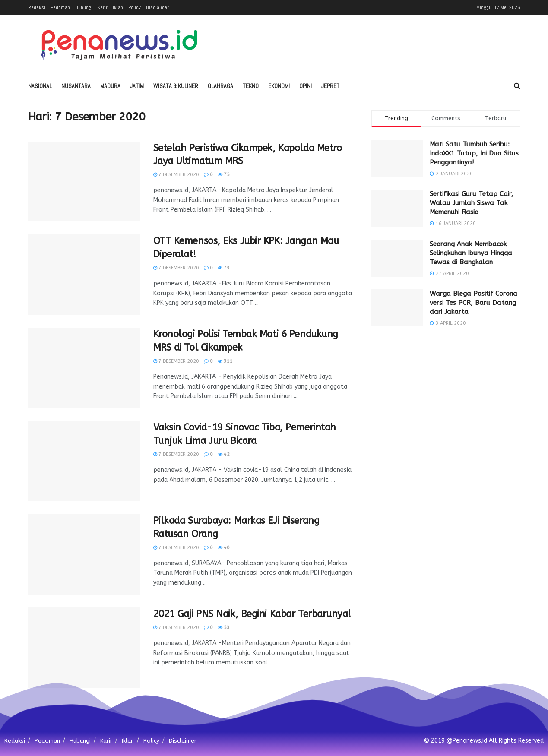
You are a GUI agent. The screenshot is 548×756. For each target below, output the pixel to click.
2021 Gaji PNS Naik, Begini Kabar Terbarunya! (252, 614)
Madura (110, 86)
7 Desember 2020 (176, 175)
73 (224, 268)
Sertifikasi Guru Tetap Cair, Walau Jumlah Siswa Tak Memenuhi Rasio (472, 203)
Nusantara (76, 86)
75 (224, 175)
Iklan (118, 7)
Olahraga (220, 86)
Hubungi (84, 7)
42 (224, 454)
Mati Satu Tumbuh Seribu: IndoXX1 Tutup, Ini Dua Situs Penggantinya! (474, 153)
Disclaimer (157, 7)
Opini (306, 86)
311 (225, 361)
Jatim (137, 86)
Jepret (330, 86)
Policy (135, 7)
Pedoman (60, 7)
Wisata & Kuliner (176, 86)
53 (224, 628)
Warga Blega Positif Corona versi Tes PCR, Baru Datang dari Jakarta (474, 303)
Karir (103, 7)
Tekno (251, 86)
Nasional (40, 86)
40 (224, 548)
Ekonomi (279, 86)
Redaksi (37, 7)
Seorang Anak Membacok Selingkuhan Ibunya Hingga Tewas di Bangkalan (471, 253)
